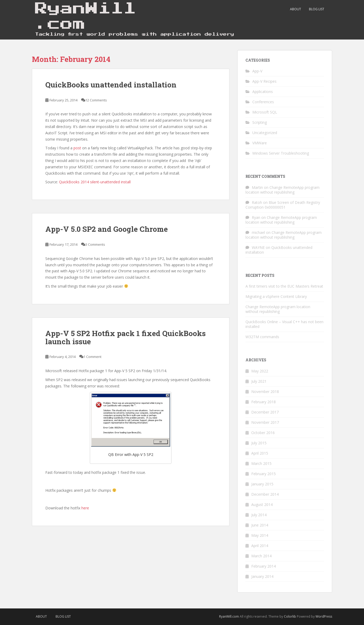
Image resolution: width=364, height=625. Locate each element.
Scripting (260, 122)
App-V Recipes (264, 81)
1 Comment (92, 357)
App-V (257, 71)
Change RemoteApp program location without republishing (282, 190)
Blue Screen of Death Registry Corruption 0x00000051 (283, 205)
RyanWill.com (229, 616)
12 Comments (96, 100)
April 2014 (260, 546)
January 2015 (262, 484)
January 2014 (262, 576)
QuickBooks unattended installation (111, 85)
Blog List (317, 9)
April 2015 (260, 453)
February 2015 (264, 474)
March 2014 (261, 556)
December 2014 (265, 494)
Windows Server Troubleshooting (281, 153)
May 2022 (260, 371)
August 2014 (262, 505)
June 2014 (260, 525)
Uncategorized (265, 133)
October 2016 (263, 433)
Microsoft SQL (265, 112)
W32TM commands (262, 337)
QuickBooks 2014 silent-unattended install (95, 182)
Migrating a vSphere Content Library (276, 296)
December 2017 (265, 412)
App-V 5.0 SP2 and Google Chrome (107, 229)
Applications (263, 92)
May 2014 (260, 535)
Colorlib (290, 616)
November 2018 (265, 392)
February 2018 (264, 402)
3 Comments (95, 244)
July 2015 (259, 443)
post (77, 148)
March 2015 (261, 463)
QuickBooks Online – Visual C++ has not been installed (284, 324)
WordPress (324, 616)
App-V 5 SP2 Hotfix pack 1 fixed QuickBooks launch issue (126, 337)
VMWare (260, 143)
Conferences (263, 102)
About (296, 9)
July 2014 (259, 515)
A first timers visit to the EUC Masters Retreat (284, 286)
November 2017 (265, 422)
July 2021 (259, 381)
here (85, 508)
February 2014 (264, 566)
